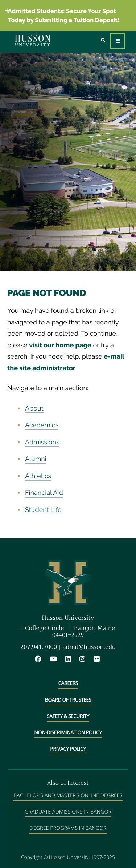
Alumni (36, 459)
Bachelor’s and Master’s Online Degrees (68, 796)
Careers (68, 683)
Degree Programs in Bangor (68, 828)
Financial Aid (44, 493)
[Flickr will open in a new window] (98, 659)
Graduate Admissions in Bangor (68, 812)
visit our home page (60, 345)
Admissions (42, 442)
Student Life (43, 510)
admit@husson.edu (89, 647)
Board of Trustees (68, 700)
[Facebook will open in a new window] (42, 659)
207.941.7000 (39, 647)
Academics (42, 425)
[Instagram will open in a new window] (86, 659)
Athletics (38, 476)
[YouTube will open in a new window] (57, 659)
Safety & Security (68, 716)
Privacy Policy (68, 749)
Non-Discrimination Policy (68, 733)
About (34, 409)
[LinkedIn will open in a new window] (72, 659)
